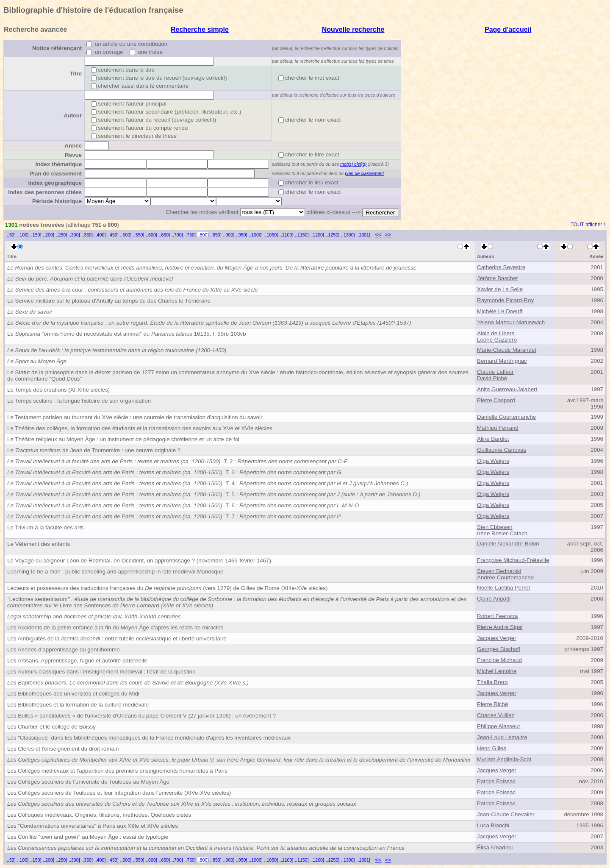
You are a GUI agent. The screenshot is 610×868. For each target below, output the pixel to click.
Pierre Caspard (496, 400)
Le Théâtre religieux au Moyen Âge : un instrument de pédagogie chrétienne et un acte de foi (123, 439)
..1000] (256, 235)
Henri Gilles (492, 748)
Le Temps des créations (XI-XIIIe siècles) (58, 390)
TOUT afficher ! (588, 225)
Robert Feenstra (497, 616)
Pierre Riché (492, 704)
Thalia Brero (492, 682)
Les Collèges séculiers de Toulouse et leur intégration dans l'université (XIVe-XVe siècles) (119, 793)
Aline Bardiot (493, 439)
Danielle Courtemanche (506, 417)
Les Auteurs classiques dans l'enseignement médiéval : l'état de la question (101, 672)
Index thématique (58, 164)
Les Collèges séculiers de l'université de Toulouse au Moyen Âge (88, 782)
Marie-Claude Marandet (507, 350)
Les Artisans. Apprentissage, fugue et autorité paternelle (77, 661)
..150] (36, 235)
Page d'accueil (508, 29)
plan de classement (364, 173)
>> (388, 235)
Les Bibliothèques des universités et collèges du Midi (73, 694)
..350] (87, 235)
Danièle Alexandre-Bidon (508, 544)
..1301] (363, 235)
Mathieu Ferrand (498, 428)
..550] (139, 235)
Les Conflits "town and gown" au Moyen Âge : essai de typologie (88, 837)
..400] (100, 235)
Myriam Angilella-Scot (504, 759)
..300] (74, 235)
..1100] (287, 235)
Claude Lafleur (495, 372)
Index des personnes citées (45, 192)
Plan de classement (55, 174)
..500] (126, 235)
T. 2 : (177, 461)
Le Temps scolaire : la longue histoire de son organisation (79, 401)
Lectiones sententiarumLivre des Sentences (237, 602)
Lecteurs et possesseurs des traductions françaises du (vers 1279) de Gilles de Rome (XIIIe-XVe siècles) (167, 588)
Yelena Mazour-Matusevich (511, 322)
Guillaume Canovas (502, 450)
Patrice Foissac (496, 781)
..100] (23, 235)
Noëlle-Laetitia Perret (503, 588)
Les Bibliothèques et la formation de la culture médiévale (78, 705)
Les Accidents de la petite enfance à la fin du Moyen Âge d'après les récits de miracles (115, 627)
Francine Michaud (499, 660)
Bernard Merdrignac (502, 361)
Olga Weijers (493, 461)
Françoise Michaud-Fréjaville (513, 560)
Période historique (57, 201)
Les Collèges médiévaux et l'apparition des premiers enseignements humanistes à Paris (117, 771)
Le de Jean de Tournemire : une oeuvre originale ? (94, 450)
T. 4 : (208, 483)
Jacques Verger (497, 638)
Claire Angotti (494, 599)
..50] (11, 235)
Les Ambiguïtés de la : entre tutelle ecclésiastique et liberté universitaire (117, 638)
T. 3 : (174, 472)
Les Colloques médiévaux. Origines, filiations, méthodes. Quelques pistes (99, 815)
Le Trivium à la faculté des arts (46, 527)
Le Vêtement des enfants (39, 544)
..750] (190, 235)
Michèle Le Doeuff (500, 311)
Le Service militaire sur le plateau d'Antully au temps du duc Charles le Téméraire (109, 301)
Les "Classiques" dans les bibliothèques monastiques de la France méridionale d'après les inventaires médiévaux (149, 738)
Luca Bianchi (493, 825)
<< (378, 235)
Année (73, 146)
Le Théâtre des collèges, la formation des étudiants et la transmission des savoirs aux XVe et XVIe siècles (140, 428)
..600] (151, 235)
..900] (229, 235)
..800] (203, 235)
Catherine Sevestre (501, 267)
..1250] (333, 235)
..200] (49, 235)
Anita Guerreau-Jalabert (507, 389)
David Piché (492, 378)
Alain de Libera (496, 333)
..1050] (271, 235)
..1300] (348, 235)
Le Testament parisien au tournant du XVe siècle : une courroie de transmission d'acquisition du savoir (135, 417)
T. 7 (174, 516)
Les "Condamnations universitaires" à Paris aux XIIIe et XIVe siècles (93, 826)
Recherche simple (200, 29)
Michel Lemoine (497, 671)
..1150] (302, 235)
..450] (113, 235)
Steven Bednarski (499, 571)
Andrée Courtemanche (505, 577)
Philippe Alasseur (499, 726)
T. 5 (214, 494)
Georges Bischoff (499, 649)
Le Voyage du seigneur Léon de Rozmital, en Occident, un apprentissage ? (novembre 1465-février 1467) (139, 561)
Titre (76, 74)
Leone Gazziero (497, 340)
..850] (216, 235)
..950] (242, 235)
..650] (165, 235)
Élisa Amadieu (495, 847)
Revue (73, 155)
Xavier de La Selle (500, 289)
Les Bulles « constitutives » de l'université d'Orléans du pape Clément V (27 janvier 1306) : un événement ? (141, 716)
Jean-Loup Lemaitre (502, 737)
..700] (177, 235)
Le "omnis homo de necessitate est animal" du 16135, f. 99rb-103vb (127, 334)
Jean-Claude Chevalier (506, 814)
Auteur (73, 115)
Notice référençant (57, 48)
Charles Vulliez (496, 715)
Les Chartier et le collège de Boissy (51, 727)
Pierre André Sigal (500, 627)
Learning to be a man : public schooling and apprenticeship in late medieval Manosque (115, 572)
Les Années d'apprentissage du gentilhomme (64, 650)
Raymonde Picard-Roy (505, 300)
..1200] (317, 235)
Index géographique (55, 183)
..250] (62, 235)
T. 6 (183, 505)
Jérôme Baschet (497, 278)
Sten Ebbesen (495, 527)
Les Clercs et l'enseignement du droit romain (63, 749)
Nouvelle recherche (353, 29)
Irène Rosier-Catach (502, 533)
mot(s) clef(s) (353, 164)
